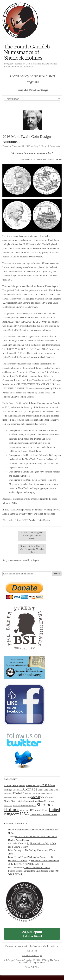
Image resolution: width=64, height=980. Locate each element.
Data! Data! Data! (51, 790)
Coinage (30, 789)
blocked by (32, 933)
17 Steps (8, 785)
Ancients (22, 786)
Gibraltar (49, 794)
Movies (7, 801)
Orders (21, 801)
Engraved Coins (30, 794)
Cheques (20, 790)
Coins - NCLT (21, 520)
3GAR (15, 785)
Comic (41, 790)
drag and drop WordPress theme (44, 946)
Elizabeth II (19, 793)
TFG (32, 810)
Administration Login (32, 956)
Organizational (32, 801)
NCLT (14, 801)
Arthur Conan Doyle (34, 786)
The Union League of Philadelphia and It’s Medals (32, 536)
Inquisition (23, 797)
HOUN (16, 797)
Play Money (17, 806)
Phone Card (8, 806)
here (53, 514)
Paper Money (45, 801)
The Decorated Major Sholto (37, 867)
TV (42, 810)
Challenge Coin (10, 790)
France (43, 794)
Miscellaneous (47, 797)
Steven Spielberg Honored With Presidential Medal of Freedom (32, 549)
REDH (29, 806)
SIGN (22, 810)
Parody (53, 801)
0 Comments (54, 146)
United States (43, 520)
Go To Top (32, 951)
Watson (39, 815)
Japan (29, 797)
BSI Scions (49, 785)
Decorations (8, 793)
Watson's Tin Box (50, 815)
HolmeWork (8, 797)
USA (25, 814)
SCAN (34, 806)
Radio (23, 806)
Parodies (32, 520)
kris (10, 830)
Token (37, 810)
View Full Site (32, 967)
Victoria (33, 815)
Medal (35, 797)
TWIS (46, 810)
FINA (38, 794)
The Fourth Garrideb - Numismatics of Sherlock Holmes (29, 52)
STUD (27, 810)
